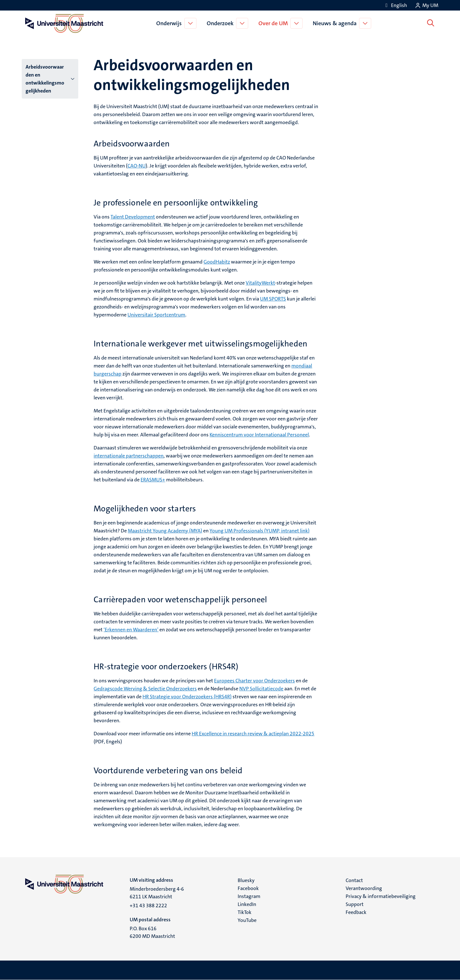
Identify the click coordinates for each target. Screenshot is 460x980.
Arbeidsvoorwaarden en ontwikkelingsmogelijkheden (45, 79)
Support (355, 904)
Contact (354, 880)
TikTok (245, 912)
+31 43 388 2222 (148, 906)
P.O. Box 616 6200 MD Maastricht (152, 932)
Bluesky (246, 880)
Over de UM (274, 23)
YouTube (247, 920)
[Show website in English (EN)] (395, 5)
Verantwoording (364, 888)
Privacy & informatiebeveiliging (381, 896)
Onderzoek (221, 23)
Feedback (356, 912)
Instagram (249, 896)
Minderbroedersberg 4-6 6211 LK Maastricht (157, 893)
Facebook (248, 888)
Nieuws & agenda (336, 23)
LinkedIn (247, 904)
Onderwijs (170, 23)
